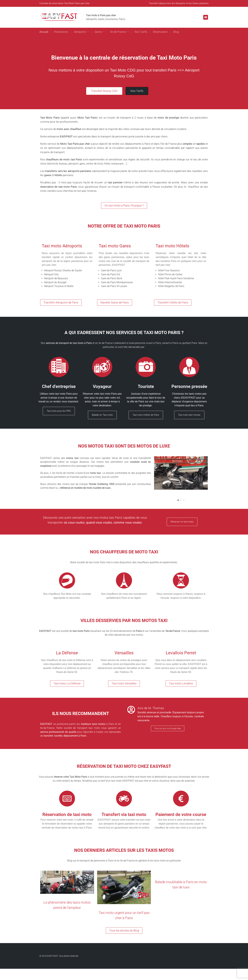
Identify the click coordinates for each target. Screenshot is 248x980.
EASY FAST (52, 956)
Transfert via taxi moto (124, 814)
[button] (178, 500)
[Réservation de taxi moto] (67, 799)
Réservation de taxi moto (67, 814)
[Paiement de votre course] (181, 799)
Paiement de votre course (181, 814)
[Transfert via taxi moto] (124, 799)
